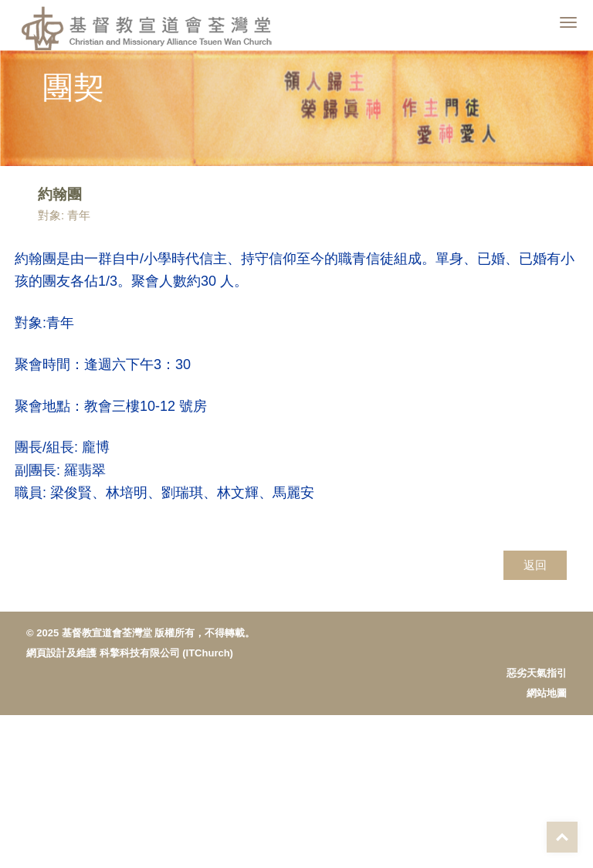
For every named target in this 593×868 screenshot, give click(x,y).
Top (562, 837)
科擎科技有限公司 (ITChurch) (166, 653)
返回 (535, 565)
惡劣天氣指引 (537, 673)
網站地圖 (547, 693)
